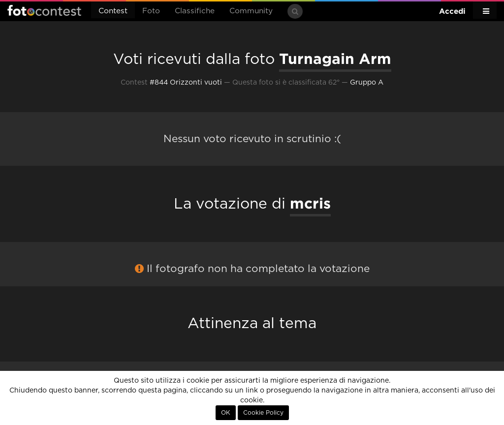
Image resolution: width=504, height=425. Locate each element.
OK (226, 413)
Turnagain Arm (335, 59)
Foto (151, 11)
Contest (113, 11)
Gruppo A (367, 83)
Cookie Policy (263, 413)
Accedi (452, 11)
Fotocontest (44, 10)
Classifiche (195, 11)
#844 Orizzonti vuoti (186, 83)
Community (251, 11)
